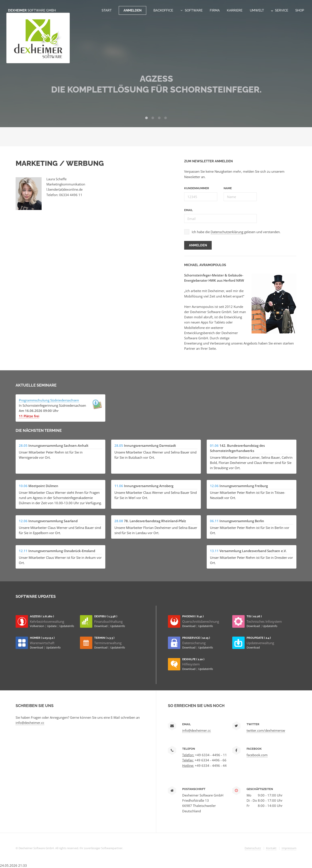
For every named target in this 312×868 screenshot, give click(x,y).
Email (188, 210)
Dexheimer (32, 10)
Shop (300, 10)
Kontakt (271, 848)
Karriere (235, 10)
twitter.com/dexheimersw (266, 730)
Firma (215, 10)
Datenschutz (253, 848)
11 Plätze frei (29, 416)
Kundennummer (197, 188)
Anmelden (132, 10)
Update (52, 626)
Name (228, 188)
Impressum (289, 848)
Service (280, 10)
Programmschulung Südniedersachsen (49, 400)
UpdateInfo (67, 626)
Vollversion (37, 626)
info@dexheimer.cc (30, 723)
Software (194, 10)
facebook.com (257, 755)
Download (101, 626)
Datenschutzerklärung (227, 232)
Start (107, 10)
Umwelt (257, 10)
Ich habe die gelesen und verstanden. (236, 232)
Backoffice (163, 10)
